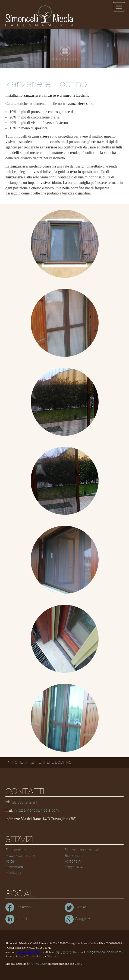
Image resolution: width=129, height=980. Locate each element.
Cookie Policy (35, 957)
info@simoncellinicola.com (37, 811)
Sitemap (52, 957)
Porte (10, 862)
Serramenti (74, 856)
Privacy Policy (15, 957)
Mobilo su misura (20, 856)
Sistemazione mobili (82, 850)
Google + (77, 919)
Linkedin (18, 919)
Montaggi (13, 873)
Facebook (19, 907)
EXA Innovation (37, 964)
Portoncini (73, 862)
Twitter (75, 907)
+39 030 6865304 (29, 952)
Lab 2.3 (79, 964)
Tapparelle (74, 867)
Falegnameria (17, 850)
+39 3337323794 (24, 802)
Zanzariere (14, 867)
